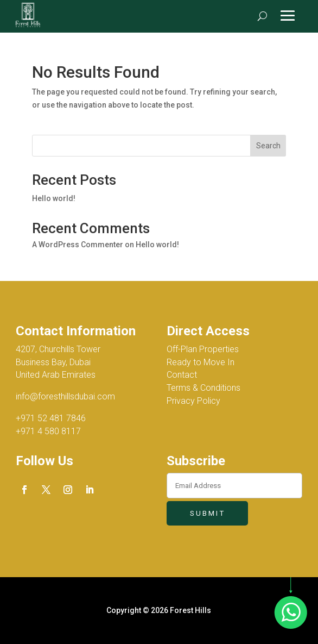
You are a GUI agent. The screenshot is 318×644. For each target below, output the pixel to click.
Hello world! (54, 198)
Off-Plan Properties (203, 349)
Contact (182, 375)
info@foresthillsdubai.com (65, 396)
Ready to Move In (201, 362)
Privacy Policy (193, 401)
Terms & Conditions (203, 388)
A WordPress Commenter (78, 245)
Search (268, 146)
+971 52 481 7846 (51, 418)
